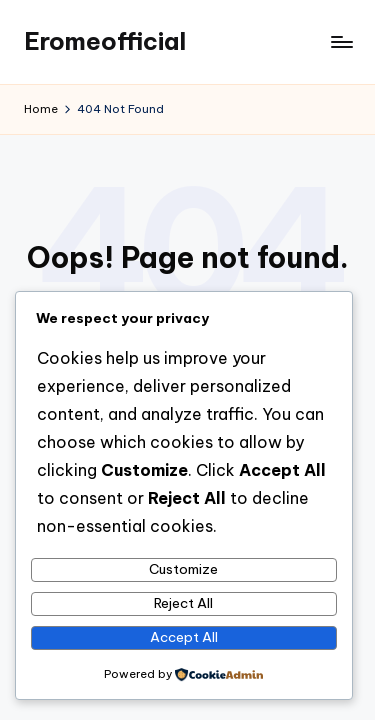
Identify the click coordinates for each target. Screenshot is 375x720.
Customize (183, 569)
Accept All (184, 637)
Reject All (183, 603)
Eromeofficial (105, 41)
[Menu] (341, 41)
